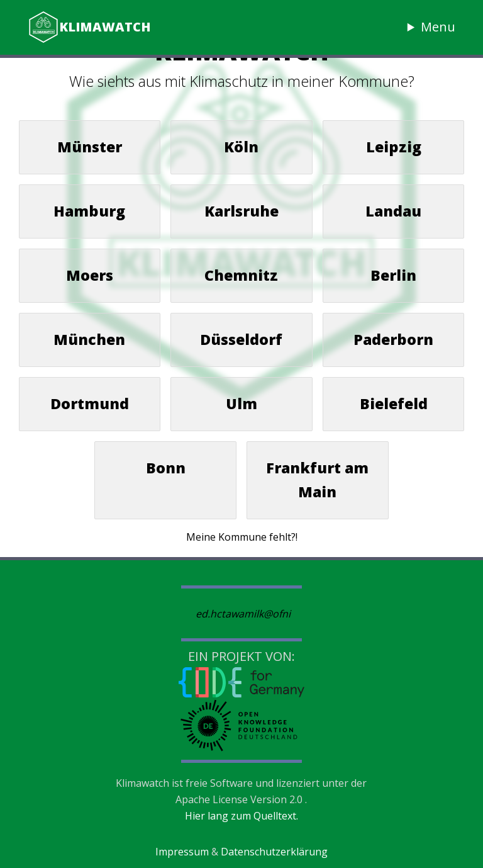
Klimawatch (89, 27)
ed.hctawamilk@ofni (243, 614)
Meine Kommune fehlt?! (242, 537)
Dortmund (90, 403)
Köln (241, 147)
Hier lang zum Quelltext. (241, 816)
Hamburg (89, 211)
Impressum (182, 852)
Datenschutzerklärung (274, 852)
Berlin (393, 275)
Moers (90, 275)
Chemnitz (241, 275)
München (89, 339)
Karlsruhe (241, 211)
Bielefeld (394, 403)
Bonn (166, 468)
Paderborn (393, 339)
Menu (438, 27)
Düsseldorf (241, 339)
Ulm (241, 403)
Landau (393, 211)
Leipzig (394, 147)
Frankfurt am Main (317, 480)
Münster (90, 147)
